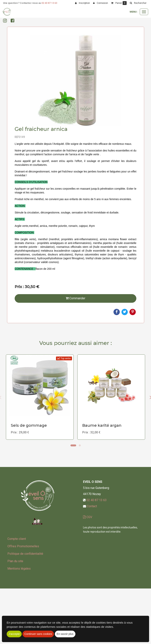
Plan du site (15, 561)
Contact (92, 506)
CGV (88, 517)
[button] (138, 3)
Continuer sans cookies (38, 634)
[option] (40, 397)
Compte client (17, 539)
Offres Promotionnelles (23, 546)
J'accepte (14, 634)
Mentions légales (19, 569)
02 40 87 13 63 (49, 3)
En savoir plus (65, 634)
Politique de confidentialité (25, 554)
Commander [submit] (75, 298)
